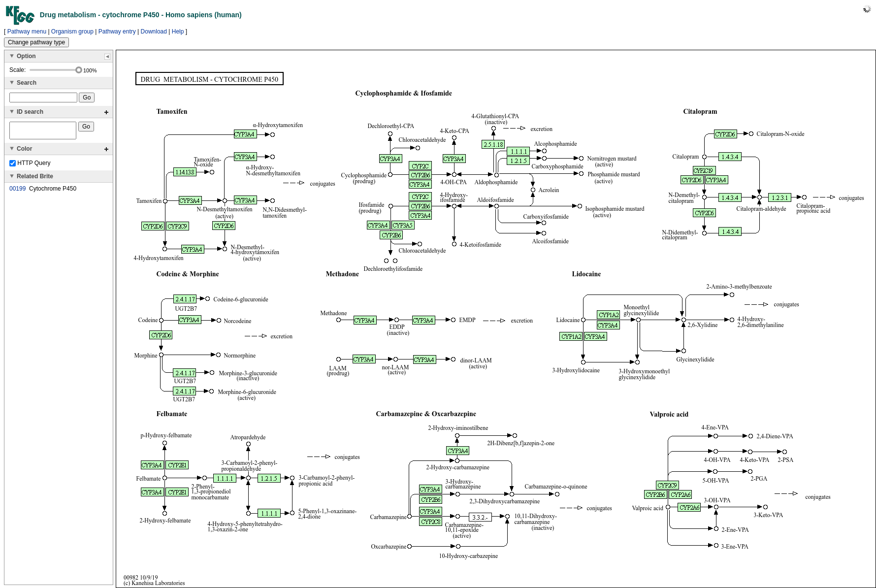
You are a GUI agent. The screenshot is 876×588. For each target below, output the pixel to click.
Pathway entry (117, 32)
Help (178, 32)
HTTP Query (30, 166)
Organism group (72, 32)
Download (154, 32)
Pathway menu (27, 32)
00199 (17, 192)
